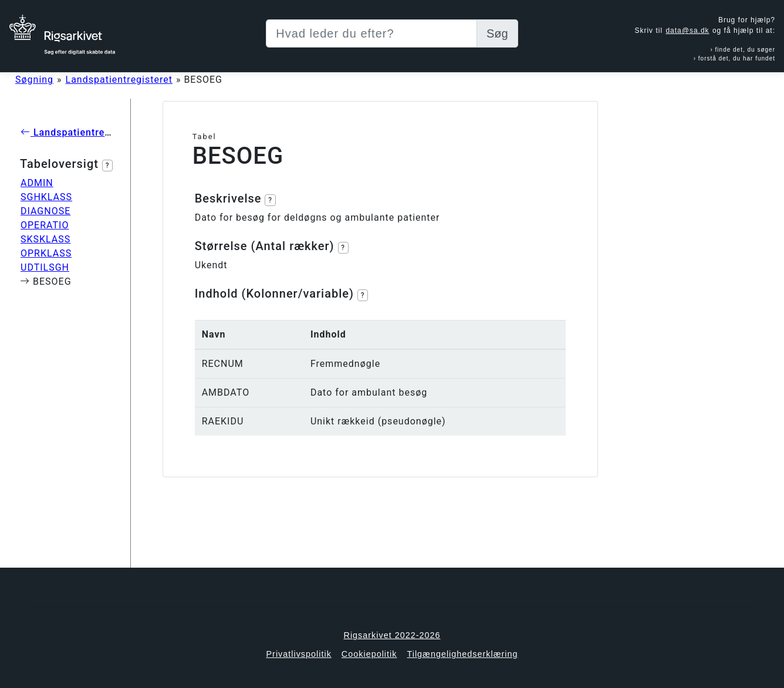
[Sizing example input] (371, 33)
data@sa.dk (687, 31)
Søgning (34, 80)
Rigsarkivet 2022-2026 (392, 635)
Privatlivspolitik (298, 654)
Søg (497, 33)
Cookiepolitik (369, 654)
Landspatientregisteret (119, 80)
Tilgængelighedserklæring (462, 654)
